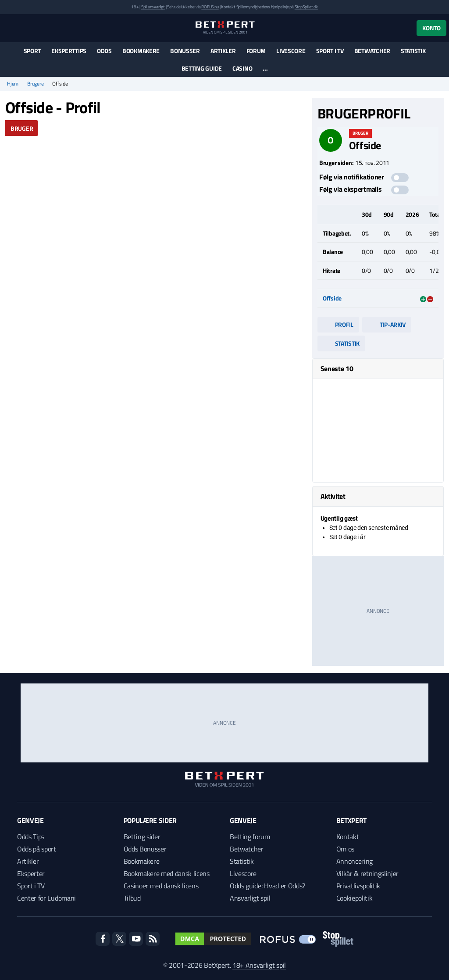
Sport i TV (330, 51)
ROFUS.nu (210, 7)
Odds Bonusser (145, 849)
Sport (32, 51)
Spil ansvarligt (153, 7)
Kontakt (348, 837)
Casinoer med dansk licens (161, 886)
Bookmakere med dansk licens (167, 873)
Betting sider (142, 837)
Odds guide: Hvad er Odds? (267, 886)
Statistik (413, 51)
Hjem (13, 84)
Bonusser (185, 51)
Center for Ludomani (46, 898)
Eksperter (31, 873)
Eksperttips (69, 51)
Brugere (35, 84)
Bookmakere (141, 51)
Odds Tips (31, 837)
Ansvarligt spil (250, 898)
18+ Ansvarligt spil (259, 965)
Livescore (291, 51)
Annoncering (355, 861)
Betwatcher (372, 51)
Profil (338, 324)
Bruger (22, 128)
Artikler (223, 51)
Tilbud (132, 898)
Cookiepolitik (355, 898)
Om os (345, 849)
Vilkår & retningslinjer (368, 873)
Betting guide (202, 68)
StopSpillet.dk (306, 7)
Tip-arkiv (387, 324)
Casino (242, 68)
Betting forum (250, 837)
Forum (256, 51)
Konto (431, 28)
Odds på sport (37, 849)
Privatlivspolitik (358, 886)
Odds (104, 51)
